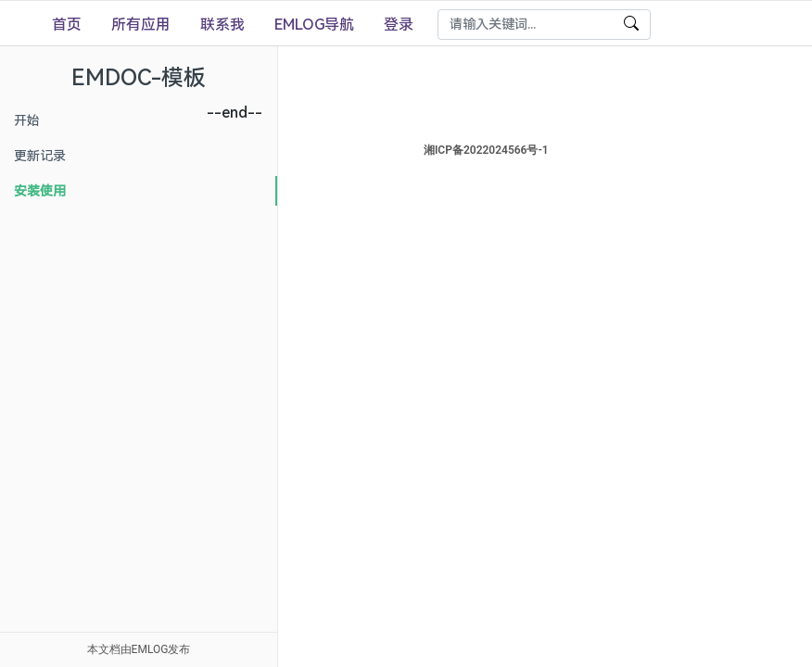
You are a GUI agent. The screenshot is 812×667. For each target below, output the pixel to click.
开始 (27, 120)
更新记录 (40, 156)
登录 (399, 25)
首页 (67, 25)
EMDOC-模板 (139, 77)
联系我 (222, 25)
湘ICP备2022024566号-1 (546, 150)
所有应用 (141, 25)
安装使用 (40, 191)
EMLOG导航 (314, 25)
